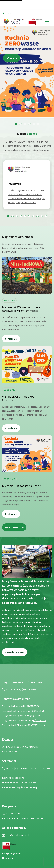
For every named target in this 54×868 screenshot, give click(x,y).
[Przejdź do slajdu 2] (20, 124)
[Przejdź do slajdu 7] (33, 216)
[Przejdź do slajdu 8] (38, 216)
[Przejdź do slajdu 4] (29, 124)
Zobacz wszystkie (14, 527)
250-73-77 (34, 768)
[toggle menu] (47, 21)
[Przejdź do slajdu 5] (34, 124)
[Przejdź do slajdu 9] (42, 216)
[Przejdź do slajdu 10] (46, 216)
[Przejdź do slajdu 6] (38, 124)
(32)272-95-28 (33, 706)
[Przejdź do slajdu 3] (25, 124)
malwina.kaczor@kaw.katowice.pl (20, 787)
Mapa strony (8, 858)
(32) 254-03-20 (13, 689)
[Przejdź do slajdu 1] (16, 124)
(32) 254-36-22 (29, 689)
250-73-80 (46, 768)
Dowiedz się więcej (15, 652)
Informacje (12, 58)
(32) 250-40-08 (21, 768)
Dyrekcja (8, 739)
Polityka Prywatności (13, 853)
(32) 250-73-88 (13, 814)
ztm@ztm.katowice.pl (18, 835)
